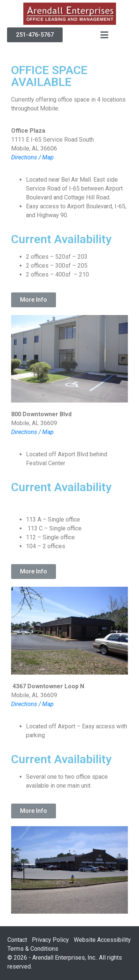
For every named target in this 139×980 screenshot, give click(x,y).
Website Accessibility (102, 940)
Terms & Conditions (33, 949)
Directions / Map (32, 157)
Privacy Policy (50, 940)
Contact (17, 940)
